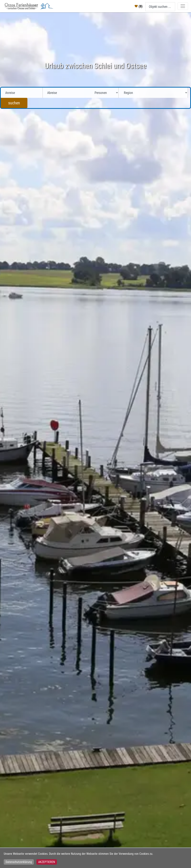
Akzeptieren (47, 862)
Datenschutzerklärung (19, 862)
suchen (14, 103)
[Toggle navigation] (183, 6)
